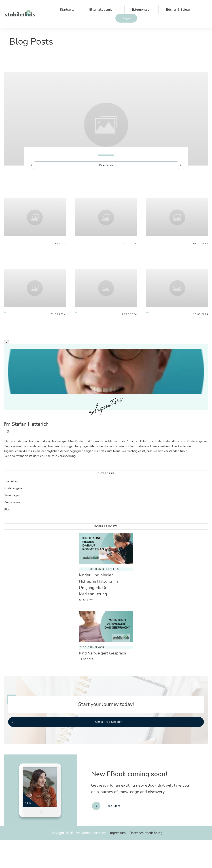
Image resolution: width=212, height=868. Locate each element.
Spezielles (11, 481)
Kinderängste (13, 488)
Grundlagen (12, 495)
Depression (12, 502)
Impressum (117, 833)
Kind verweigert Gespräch (102, 653)
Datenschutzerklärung (146, 833)
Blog (7, 509)
